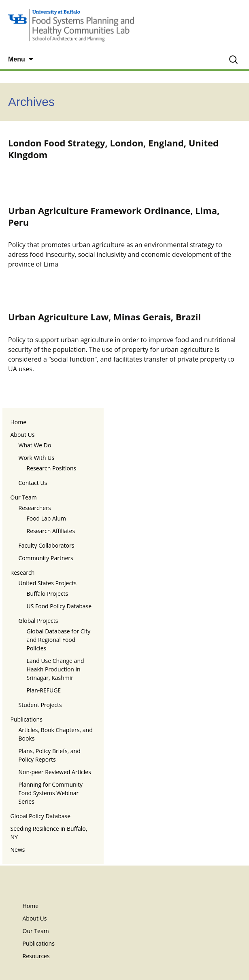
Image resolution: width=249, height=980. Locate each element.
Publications (27, 719)
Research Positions (52, 468)
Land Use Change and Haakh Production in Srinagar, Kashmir (55, 669)
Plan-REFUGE (44, 690)
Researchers (35, 508)
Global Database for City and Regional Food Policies (59, 640)
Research (23, 573)
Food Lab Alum (47, 518)
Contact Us (33, 483)
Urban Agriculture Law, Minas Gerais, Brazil (104, 317)
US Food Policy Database (59, 606)
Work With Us (37, 458)
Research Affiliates (51, 531)
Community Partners (46, 558)
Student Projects (40, 705)
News (18, 850)
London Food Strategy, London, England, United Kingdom (113, 149)
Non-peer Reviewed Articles (55, 772)
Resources (36, 956)
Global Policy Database (41, 816)
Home (19, 422)
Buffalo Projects (48, 594)
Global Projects (38, 621)
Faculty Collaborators (47, 545)
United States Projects (48, 583)
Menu (17, 59)
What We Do (35, 445)
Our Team (24, 497)
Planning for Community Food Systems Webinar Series (51, 793)
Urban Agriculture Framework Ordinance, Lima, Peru (114, 216)
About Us (23, 435)
